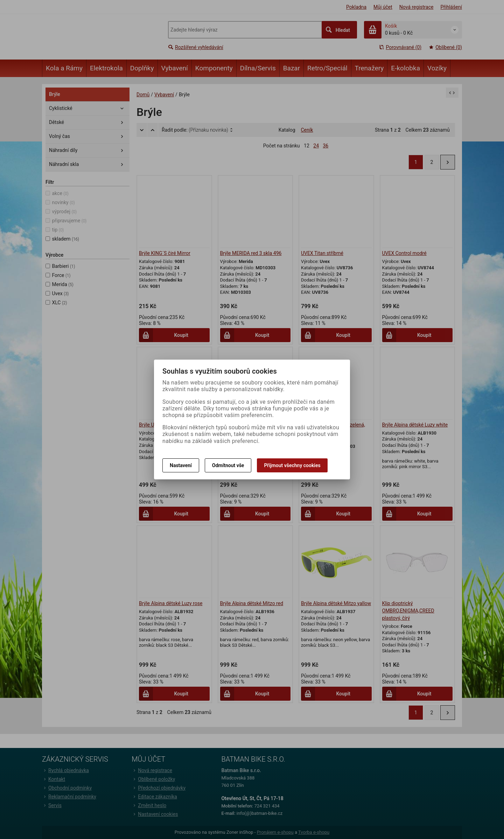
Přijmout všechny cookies (292, 465)
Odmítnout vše (228, 465)
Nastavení (181, 465)
